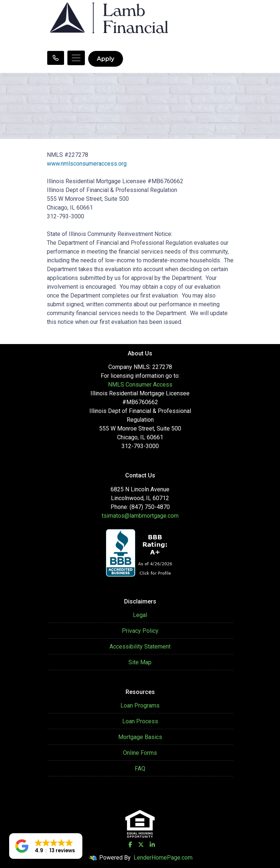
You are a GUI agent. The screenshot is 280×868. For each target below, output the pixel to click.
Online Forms (140, 753)
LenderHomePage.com (163, 858)
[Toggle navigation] (76, 58)
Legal (140, 615)
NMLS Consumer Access (140, 385)
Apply (106, 59)
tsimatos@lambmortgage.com (140, 516)
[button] (46, 846)
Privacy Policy (140, 631)
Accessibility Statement (140, 647)
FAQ (140, 769)
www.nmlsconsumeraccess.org (87, 164)
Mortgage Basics (140, 737)
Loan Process (140, 721)
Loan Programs (140, 706)
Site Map (140, 662)
